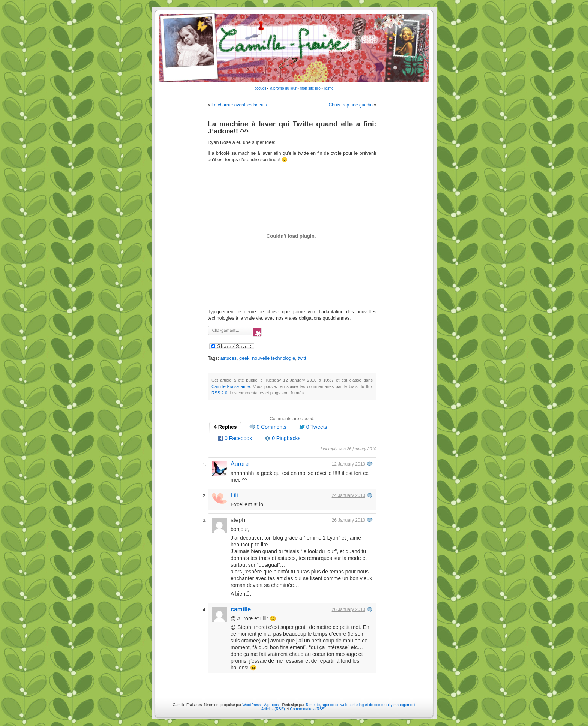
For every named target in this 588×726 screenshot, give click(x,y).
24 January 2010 (349, 495)
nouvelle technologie (274, 358)
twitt (302, 358)
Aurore (240, 464)
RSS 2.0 (219, 393)
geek (244, 358)
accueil (260, 88)
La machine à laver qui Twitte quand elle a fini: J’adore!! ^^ (292, 127)
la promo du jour (283, 88)
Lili (234, 495)
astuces (229, 358)
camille (241, 609)
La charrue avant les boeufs (239, 105)
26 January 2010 (349, 520)
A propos (272, 705)
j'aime (329, 88)
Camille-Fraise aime (231, 386)
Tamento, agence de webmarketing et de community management (361, 705)
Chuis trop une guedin (351, 105)
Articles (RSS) (273, 709)
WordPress (252, 705)
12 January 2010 (349, 464)
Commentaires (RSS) (308, 709)
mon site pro (310, 88)
